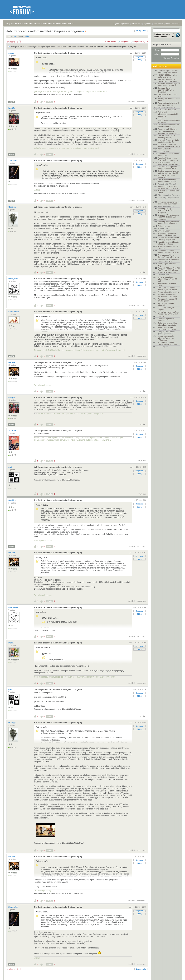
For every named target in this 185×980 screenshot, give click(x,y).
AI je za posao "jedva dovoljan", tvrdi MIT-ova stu (168, 256)
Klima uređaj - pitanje (166, 206)
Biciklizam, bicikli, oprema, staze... (168, 95)
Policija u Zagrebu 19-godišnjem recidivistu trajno (168, 163)
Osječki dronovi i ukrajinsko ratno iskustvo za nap (168, 126)
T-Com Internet (164, 226)
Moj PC (12, 102)
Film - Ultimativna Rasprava (169, 195)
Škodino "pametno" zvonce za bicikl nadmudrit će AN (168, 172)
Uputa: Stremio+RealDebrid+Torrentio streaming (169, 120)
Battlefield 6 (162, 219)
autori (168, 24)
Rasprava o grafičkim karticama (166, 320)
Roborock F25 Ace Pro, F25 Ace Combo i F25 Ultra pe (169, 269)
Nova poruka (141, 31)
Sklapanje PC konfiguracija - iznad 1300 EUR (168, 260)
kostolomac (14, 312)
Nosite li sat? (163, 228)
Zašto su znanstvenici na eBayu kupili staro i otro (168, 324)
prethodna (11, 42)
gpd (10, 467)
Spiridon (13, 500)
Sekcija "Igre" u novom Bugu (167, 265)
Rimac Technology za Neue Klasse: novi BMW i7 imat (169, 313)
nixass (12, 53)
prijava (116, 24)
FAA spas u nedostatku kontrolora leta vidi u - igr (167, 80)
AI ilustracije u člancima (167, 272)
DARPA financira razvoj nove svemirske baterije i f (168, 181)
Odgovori (139, 57)
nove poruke (158, 24)
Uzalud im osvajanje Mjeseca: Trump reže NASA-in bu (166, 338)
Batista (12, 362)
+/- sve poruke (111, 42)
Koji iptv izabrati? (164, 149)
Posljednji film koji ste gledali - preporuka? (166, 333)
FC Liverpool (163, 347)
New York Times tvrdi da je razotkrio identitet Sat (168, 141)
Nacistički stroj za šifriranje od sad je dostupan (168, 243)
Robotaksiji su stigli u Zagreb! (166, 309)
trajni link (132, 102)
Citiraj (139, 60)
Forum (18, 24)
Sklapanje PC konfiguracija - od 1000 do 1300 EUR (168, 216)
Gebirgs (12, 207)
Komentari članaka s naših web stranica (61, 24)
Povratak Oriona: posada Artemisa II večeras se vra (168, 159)
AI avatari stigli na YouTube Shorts (168, 192)
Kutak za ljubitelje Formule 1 (168, 199)
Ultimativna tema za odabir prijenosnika (168, 155)
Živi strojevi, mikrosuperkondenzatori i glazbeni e (168, 114)
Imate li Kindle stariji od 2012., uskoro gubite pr (167, 328)
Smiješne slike (163, 275)
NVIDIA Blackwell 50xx (167, 110)
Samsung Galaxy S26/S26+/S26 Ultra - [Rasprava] (166, 90)
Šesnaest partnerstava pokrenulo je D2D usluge (167, 296)
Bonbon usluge (164, 151)
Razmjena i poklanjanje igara (167, 284)
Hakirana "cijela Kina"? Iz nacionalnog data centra (168, 72)
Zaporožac (13, 161)
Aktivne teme (160, 66)
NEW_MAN (14, 279)
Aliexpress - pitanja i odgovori (166, 304)
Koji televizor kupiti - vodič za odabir (168, 247)
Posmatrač (14, 607)
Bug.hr (10, 24)
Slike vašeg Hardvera (166, 107)
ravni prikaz (125, 42)
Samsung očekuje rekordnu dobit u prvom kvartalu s (169, 223)
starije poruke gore (140, 42)
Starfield (161, 316)
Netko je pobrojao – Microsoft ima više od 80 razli (167, 279)
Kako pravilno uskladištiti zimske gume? (167, 300)
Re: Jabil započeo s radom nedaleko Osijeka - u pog (58, 53)
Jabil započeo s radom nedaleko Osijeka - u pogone (113, 46)
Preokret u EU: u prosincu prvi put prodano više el (168, 168)
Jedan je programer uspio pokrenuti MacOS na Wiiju (168, 187)
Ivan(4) (12, 108)
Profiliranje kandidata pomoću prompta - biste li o (168, 252)
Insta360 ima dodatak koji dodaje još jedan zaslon (168, 234)
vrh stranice (176, 975)
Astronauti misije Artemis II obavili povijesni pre (168, 104)
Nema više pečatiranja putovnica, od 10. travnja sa (169, 289)
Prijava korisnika (162, 45)
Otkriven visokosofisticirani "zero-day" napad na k (168, 239)
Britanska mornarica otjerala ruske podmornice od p (169, 85)
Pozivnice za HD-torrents (168, 129)
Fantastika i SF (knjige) (167, 184)
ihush (11, 643)
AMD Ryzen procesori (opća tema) (169, 100)
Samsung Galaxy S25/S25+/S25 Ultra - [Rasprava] (166, 211)
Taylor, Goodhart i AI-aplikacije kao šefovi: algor (168, 132)
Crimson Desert (164, 231)
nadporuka (141, 102)
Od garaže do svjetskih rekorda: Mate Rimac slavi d (169, 145)
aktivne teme (136, 24)
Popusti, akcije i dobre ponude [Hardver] (166, 137)
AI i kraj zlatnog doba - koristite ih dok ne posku (167, 343)
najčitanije (148, 24)
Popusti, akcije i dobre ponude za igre (166, 176)
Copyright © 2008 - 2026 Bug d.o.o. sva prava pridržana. (92, 979)
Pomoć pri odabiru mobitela (169, 292)
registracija (125, 24)
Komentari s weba (32, 24)
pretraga (175, 24)
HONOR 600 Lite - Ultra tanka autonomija (167, 76)
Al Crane (13, 431)
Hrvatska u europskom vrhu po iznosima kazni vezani (169, 203)
